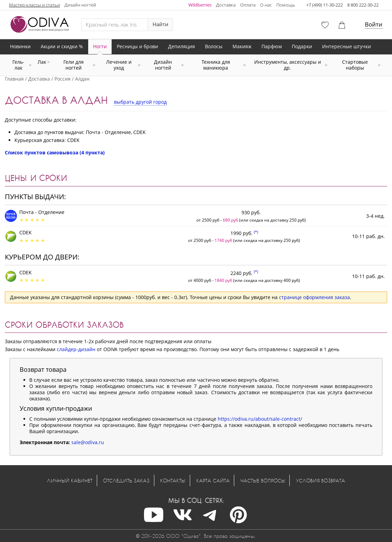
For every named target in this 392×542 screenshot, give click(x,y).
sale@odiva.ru (88, 442)
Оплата (248, 5)
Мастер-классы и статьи (34, 5)
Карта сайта (213, 480)
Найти (161, 24)
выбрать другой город (140, 102)
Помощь (286, 5)
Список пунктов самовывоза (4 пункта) (55, 152)
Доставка (226, 5)
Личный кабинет (70, 480)
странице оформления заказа (314, 297)
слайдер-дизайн (76, 349)
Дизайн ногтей (80, 5)
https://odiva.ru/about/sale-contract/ (260, 419)
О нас (266, 5)
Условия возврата (321, 480)
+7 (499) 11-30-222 (324, 5)
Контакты (173, 480)
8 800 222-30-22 (363, 5)
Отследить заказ (126, 480)
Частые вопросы (263, 480)
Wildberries (200, 5)
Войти (374, 24)
